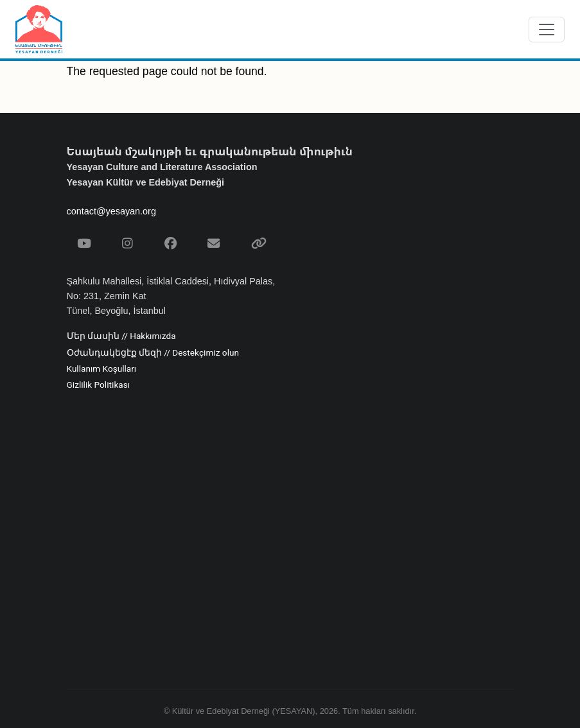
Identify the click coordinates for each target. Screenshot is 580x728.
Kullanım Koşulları (102, 369)
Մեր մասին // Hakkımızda (121, 336)
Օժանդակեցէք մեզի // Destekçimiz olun (153, 353)
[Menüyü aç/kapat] (547, 30)
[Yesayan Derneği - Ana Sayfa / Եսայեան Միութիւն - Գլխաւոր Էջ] (39, 29)
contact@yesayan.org (111, 211)
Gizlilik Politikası (99, 385)
